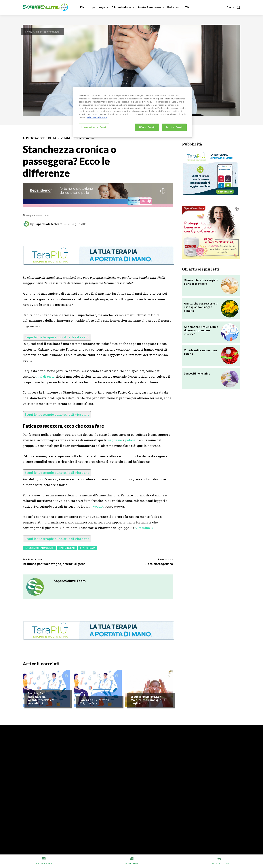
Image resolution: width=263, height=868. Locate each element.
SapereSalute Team (48, 224)
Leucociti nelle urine (197, 373)
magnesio (114, 440)
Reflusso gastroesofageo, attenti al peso (54, 564)
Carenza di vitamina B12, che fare (94, 701)
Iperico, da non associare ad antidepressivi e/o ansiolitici (41, 698)
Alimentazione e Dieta (47, 32)
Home (29, 32)
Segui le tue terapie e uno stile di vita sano (57, 337)
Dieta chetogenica (159, 564)
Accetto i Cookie (174, 127)
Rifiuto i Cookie (147, 127)
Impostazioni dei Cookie (94, 127)
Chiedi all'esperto (39, 686)
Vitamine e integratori (78, 138)
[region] (133, 112)
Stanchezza (88, 548)
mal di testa (45, 376)
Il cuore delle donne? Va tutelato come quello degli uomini (148, 700)
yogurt (98, 506)
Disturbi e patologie (143, 689)
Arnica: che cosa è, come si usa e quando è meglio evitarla (201, 307)
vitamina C (144, 528)
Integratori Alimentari (39, 548)
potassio (132, 440)
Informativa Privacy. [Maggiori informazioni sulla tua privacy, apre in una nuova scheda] (97, 117)
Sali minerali (67, 548)
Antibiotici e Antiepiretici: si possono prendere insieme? (201, 330)
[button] (233, 7)
